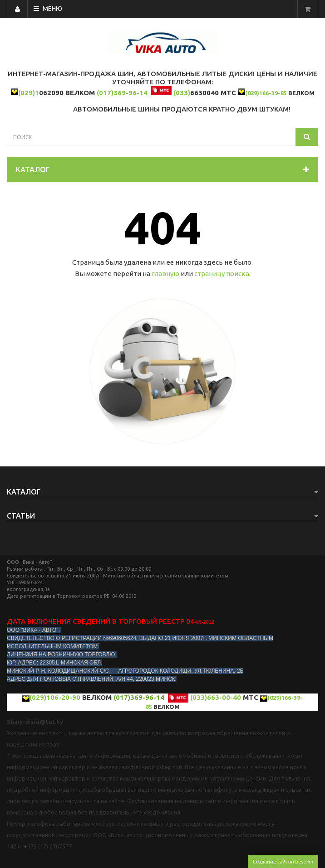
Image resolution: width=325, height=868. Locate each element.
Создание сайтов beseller (283, 861)
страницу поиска (222, 274)
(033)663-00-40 (216, 697)
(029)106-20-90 (55, 697)
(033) (182, 93)
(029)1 (29, 93)
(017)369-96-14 (122, 93)
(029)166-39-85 (266, 93)
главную (165, 274)
